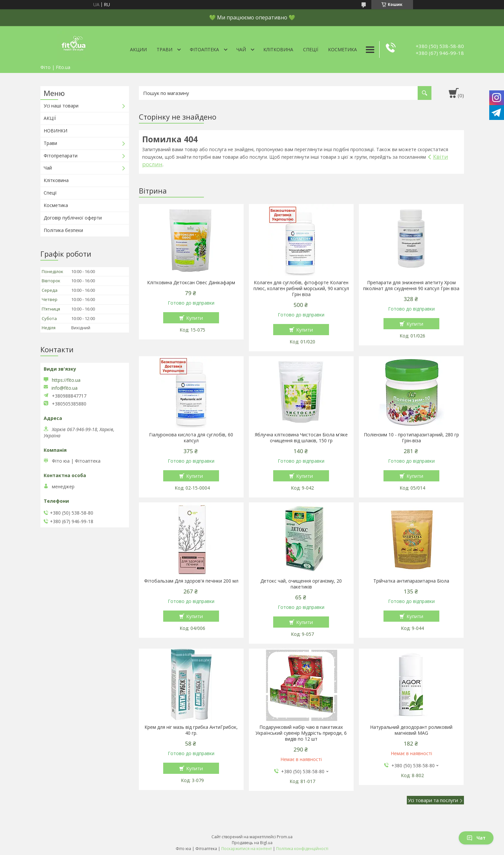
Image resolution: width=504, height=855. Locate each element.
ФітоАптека (204, 49)
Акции (138, 49)
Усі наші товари (61, 106)
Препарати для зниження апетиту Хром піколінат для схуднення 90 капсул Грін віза (411, 286)
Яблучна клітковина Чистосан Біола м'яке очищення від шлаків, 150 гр (301, 438)
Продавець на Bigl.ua (252, 843)
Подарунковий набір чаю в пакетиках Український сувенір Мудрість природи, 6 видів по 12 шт (301, 733)
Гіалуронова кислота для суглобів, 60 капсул (191, 438)
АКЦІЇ (50, 118)
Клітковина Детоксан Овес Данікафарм (191, 283)
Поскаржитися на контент (247, 849)
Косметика (342, 49)
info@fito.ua (65, 388)
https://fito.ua (66, 380)
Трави (164, 49)
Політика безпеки (63, 230)
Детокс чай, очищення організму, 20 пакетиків (301, 584)
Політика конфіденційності (302, 849)
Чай (241, 49)
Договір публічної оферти (73, 218)
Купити (195, 318)
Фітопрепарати (61, 156)
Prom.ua (285, 837)
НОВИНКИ (55, 131)
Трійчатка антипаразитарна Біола (411, 581)
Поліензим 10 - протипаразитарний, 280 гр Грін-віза (411, 438)
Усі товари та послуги (433, 800)
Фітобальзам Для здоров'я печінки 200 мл (191, 581)
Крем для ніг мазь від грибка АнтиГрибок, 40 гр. (191, 730)
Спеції (311, 49)
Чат (476, 838)
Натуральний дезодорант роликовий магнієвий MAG (411, 730)
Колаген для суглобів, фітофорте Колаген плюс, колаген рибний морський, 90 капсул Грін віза (301, 289)
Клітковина (278, 49)
